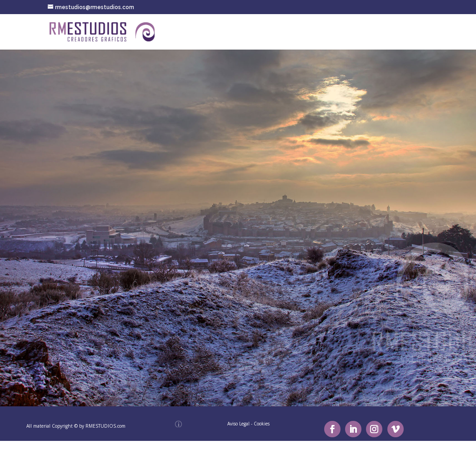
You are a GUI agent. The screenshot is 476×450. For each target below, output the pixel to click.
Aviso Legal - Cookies (248, 424)
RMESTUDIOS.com (105, 426)
